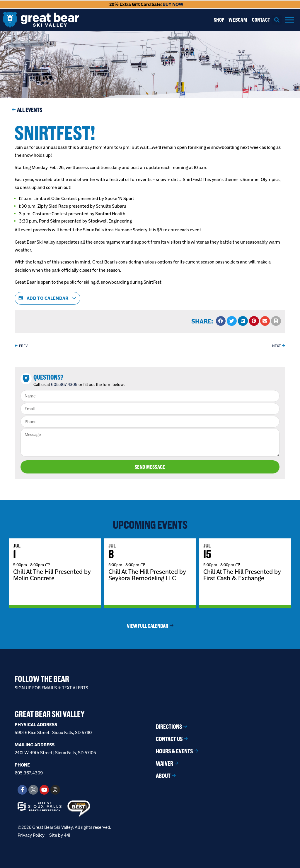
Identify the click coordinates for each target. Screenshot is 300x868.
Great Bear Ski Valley (50, 714)
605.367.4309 (64, 385)
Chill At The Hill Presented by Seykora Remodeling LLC (147, 574)
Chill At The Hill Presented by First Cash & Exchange (242, 574)
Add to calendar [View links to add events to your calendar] (47, 298)
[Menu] (289, 20)
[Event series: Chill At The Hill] (47, 564)
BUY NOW (173, 4)
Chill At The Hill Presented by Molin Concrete (52, 574)
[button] (277, 20)
